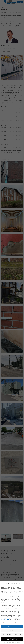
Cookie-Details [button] (6, 641)
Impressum (18, 641)
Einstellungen (6, 620)
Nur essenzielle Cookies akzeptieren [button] (12, 633)
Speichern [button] (12, 630)
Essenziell (6, 622)
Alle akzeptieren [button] (12, 626)
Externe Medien (17, 622)
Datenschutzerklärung (5, 618)
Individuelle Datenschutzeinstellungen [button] (12, 638)
